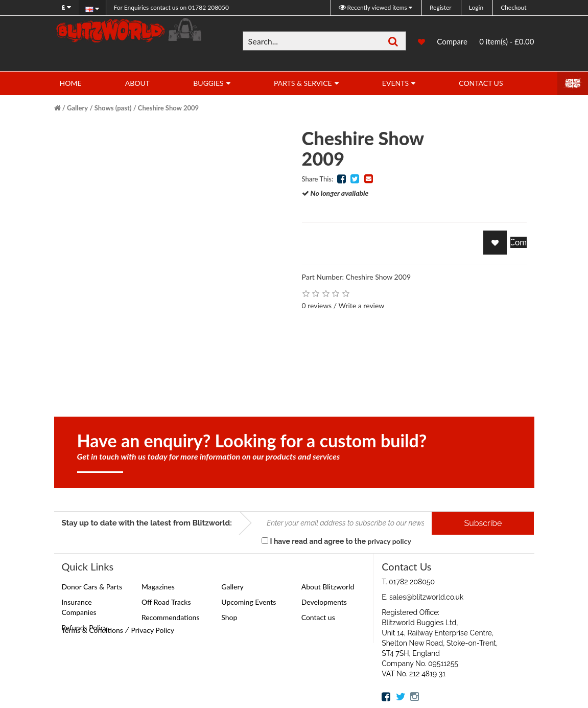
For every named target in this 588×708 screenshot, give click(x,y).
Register (441, 7)
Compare (452, 41)
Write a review (361, 305)
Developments (324, 602)
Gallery (77, 108)
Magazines (158, 587)
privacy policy (389, 541)
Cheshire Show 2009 (168, 108)
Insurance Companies (79, 607)
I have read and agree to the (336, 541)
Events (395, 83)
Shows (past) (113, 108)
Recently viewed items (374, 7)
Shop (229, 617)
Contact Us (481, 83)
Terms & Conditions (92, 630)
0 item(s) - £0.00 (507, 41)
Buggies (208, 83)
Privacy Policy (152, 630)
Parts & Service (303, 83)
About (137, 83)
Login (476, 7)
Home (71, 83)
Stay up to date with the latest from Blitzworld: (147, 523)
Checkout (513, 7)
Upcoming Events (249, 602)
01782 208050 (171, 7)
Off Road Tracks (166, 602)
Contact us (318, 617)
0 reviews (317, 305)
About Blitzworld (328, 587)
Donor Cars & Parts (92, 587)
